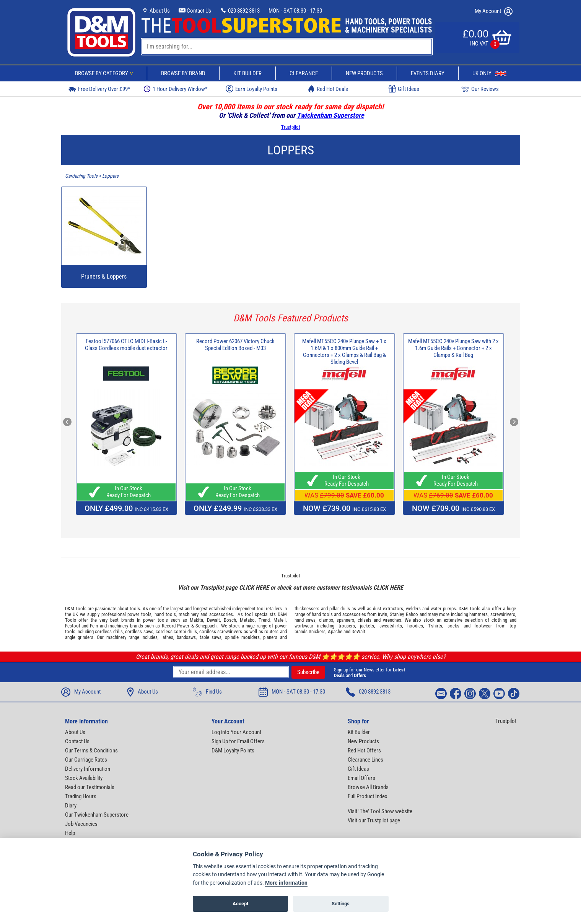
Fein (94, 626)
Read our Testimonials (90, 787)
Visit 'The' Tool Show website (380, 811)
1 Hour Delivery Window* (175, 89)
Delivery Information (88, 769)
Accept (240, 904)
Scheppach (206, 626)
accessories (221, 614)
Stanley (397, 614)
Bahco (412, 614)
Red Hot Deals (328, 89)
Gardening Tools (81, 176)
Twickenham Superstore (330, 115)
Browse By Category (105, 73)
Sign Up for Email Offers (238, 741)
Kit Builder (247, 73)
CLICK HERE (254, 588)
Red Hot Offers (364, 751)
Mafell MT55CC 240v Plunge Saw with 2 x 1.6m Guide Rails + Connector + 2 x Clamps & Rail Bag (453, 348)
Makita (196, 620)
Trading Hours (81, 796)
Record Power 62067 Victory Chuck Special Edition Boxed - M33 (235, 345)
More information (286, 883)
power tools (139, 614)
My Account (494, 11)
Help (70, 833)
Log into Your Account (236, 732)
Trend (264, 620)
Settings (341, 904)
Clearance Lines (365, 760)
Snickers (317, 631)
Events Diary (428, 73)
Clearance (304, 73)
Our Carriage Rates (86, 760)
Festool (72, 626)
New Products (364, 73)
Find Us (207, 692)
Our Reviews (480, 89)
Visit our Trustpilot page (374, 820)
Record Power (176, 626)
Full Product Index (368, 796)
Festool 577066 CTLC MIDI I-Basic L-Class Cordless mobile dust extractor (126, 345)
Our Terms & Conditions (91, 751)
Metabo (247, 620)
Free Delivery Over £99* (99, 89)
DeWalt (358, 631)
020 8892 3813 (240, 11)
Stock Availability (84, 778)
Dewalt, (214, 620)
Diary (71, 806)
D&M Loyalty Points (233, 751)
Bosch (230, 620)
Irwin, (383, 614)
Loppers (110, 176)
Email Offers (361, 778)
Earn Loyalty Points (251, 89)
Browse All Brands (368, 787)
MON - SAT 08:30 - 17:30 (295, 11)
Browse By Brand (183, 73)
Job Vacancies (81, 824)
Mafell (280, 620)
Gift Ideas (404, 89)
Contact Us (195, 11)
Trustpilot (291, 127)
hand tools (165, 614)
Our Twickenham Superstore (97, 815)
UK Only (489, 73)
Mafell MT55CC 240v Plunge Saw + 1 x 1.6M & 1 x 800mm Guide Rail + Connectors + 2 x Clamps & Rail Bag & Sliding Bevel (344, 352)
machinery (189, 614)
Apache (335, 631)
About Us (156, 11)
